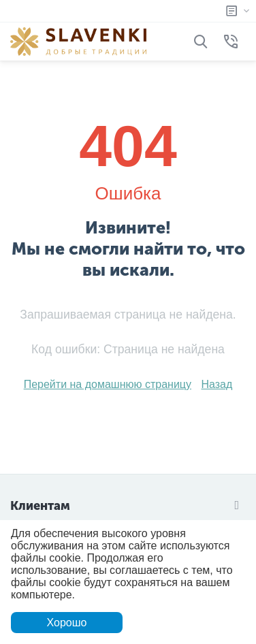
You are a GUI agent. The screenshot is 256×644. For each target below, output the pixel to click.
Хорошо (67, 623)
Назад (217, 384)
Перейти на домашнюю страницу (108, 384)
